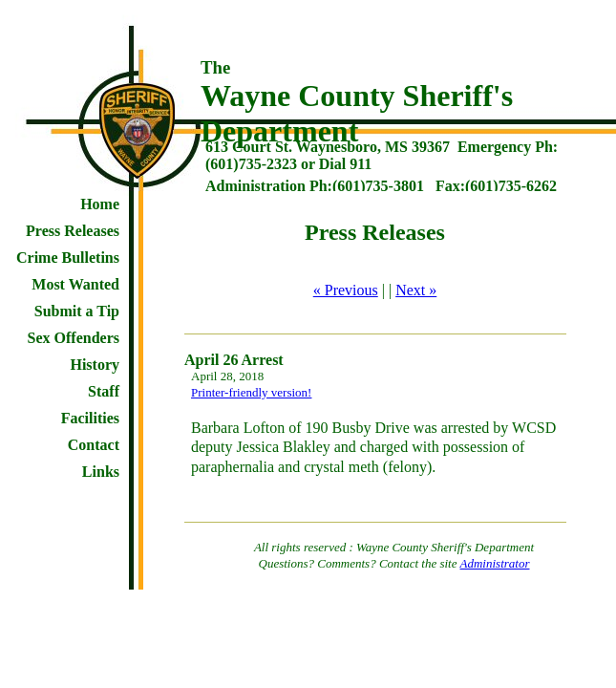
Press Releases (73, 231)
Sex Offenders (74, 338)
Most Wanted (75, 284)
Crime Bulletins (68, 258)
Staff (104, 391)
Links (101, 472)
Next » (416, 290)
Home (100, 204)
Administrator (495, 563)
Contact (94, 445)
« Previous (346, 290)
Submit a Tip (77, 311)
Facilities (90, 418)
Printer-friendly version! (251, 392)
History (95, 365)
